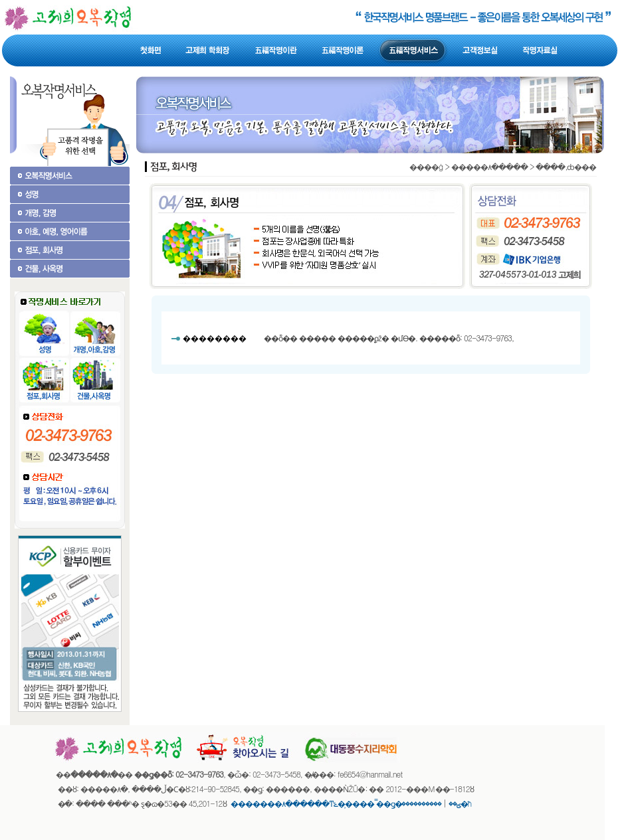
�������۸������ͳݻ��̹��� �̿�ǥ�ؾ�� (346, 803)
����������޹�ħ (437, 803)
